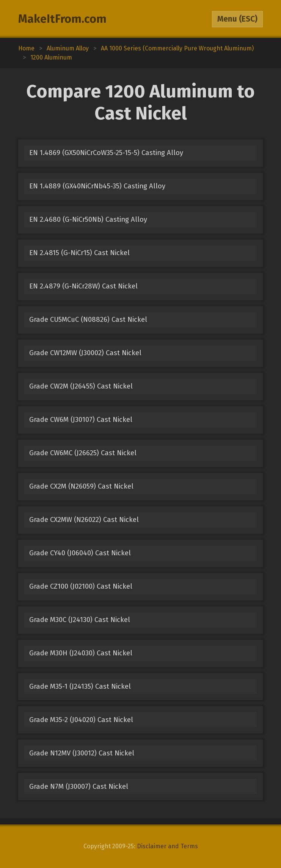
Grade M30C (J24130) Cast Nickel (80, 620)
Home (26, 48)
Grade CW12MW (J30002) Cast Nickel (85, 353)
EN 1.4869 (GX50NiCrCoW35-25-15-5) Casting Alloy (106, 153)
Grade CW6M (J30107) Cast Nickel (81, 420)
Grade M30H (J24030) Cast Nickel (81, 653)
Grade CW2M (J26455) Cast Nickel (81, 386)
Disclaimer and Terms (167, 846)
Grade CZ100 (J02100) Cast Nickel (81, 586)
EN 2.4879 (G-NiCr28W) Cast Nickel (83, 286)
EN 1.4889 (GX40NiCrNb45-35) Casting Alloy (97, 186)
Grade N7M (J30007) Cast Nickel (79, 787)
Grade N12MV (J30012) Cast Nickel (82, 753)
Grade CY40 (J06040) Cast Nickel (80, 553)
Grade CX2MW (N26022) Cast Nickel (84, 520)
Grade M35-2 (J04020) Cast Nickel (81, 720)
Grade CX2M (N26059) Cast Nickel (81, 486)
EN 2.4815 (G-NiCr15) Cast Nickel (79, 253)
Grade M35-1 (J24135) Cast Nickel (80, 686)
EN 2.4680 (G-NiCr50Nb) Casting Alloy (88, 219)
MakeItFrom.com (62, 19)
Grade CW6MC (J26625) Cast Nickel (83, 453)
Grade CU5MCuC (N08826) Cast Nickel (88, 320)
